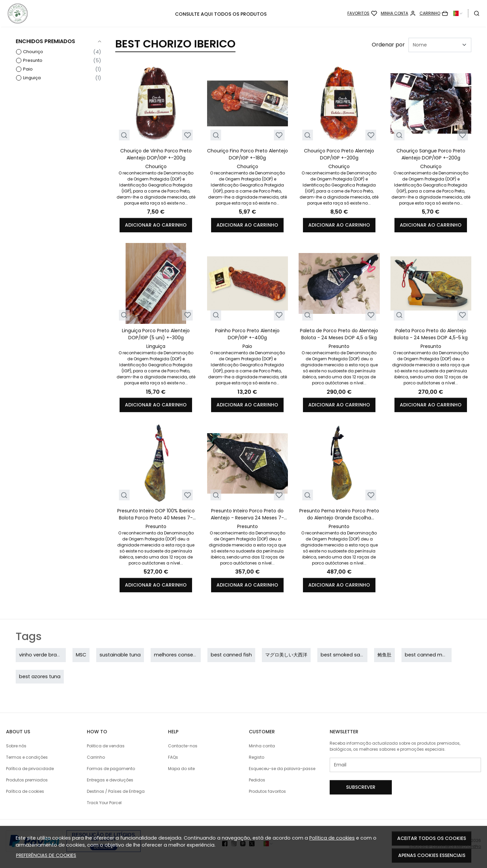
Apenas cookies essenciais (432, 855)
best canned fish (231, 655)
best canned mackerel (432, 655)
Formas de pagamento (111, 769)
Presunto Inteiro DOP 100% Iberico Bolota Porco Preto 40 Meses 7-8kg (156, 514)
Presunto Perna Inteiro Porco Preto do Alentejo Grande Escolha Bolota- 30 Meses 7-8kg (339, 514)
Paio (28, 69)
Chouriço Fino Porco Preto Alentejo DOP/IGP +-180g (248, 154)
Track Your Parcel (104, 803)
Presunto (33, 60)
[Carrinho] (434, 13)
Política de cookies (332, 838)
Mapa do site (181, 769)
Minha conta (262, 746)
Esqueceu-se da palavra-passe (282, 769)
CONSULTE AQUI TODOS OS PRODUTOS (221, 14)
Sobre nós (16, 746)
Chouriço (33, 52)
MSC (81, 655)
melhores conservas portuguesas (195, 655)
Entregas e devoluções (110, 780)
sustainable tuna (120, 655)
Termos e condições (27, 757)
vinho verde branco (43, 655)
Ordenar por (388, 45)
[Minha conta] (398, 13)
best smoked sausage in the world (363, 655)
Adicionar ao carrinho (156, 225)
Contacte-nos (183, 746)
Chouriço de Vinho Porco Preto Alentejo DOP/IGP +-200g (156, 154)
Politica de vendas (106, 746)
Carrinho (96, 757)
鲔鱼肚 (384, 655)
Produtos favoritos (267, 791)
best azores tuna (40, 676)
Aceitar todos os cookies (432, 838)
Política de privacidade (30, 769)
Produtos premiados (27, 780)
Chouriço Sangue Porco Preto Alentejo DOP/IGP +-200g (431, 154)
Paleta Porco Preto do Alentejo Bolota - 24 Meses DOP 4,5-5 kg (431, 334)
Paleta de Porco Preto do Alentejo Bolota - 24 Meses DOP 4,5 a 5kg (339, 334)
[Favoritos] (362, 13)
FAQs (173, 757)
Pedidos (257, 780)
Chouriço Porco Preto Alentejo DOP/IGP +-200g (339, 154)
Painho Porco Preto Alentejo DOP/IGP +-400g (247, 334)
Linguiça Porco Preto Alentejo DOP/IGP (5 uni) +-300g (156, 334)
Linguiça (32, 78)
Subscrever (361, 787)
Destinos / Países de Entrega (116, 791)
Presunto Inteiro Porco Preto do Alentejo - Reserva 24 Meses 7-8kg (247, 514)
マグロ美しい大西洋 (286, 655)
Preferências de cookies (46, 855)
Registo (257, 757)
